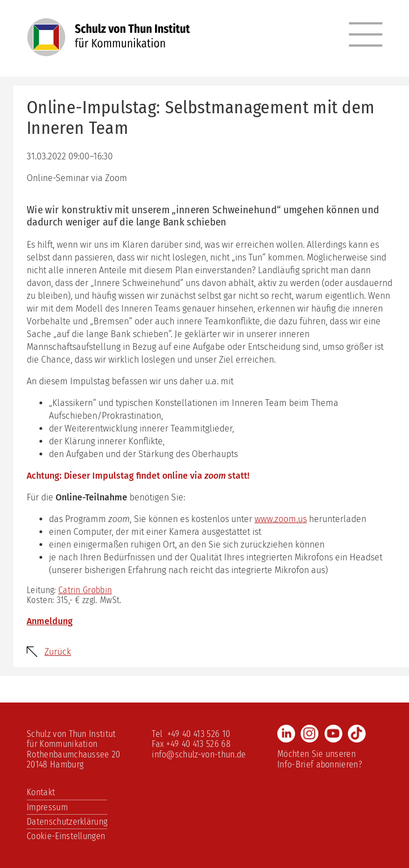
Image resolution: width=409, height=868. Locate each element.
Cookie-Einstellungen (66, 836)
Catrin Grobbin (85, 590)
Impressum (47, 807)
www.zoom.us (281, 519)
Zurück (58, 652)
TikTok (357, 734)
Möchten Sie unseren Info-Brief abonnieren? (320, 759)
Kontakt (41, 792)
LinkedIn (286, 734)
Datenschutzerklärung (67, 822)
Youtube (333, 734)
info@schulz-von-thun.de (199, 754)
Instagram (310, 734)
